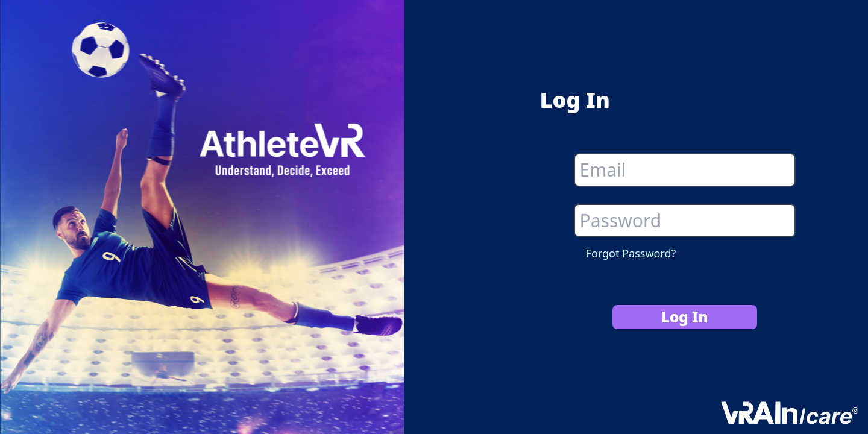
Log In (685, 317)
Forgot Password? (631, 253)
